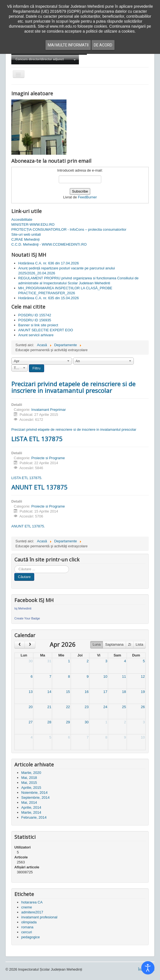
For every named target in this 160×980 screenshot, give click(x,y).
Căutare (24, 577)
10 (105, 676)
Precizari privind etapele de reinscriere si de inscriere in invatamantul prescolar (73, 387)
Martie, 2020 (31, 773)
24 (105, 707)
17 (105, 692)
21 (49, 707)
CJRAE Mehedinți (26, 239)
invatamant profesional (39, 917)
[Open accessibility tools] (148, 968)
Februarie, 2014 (34, 817)
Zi (130, 644)
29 (68, 722)
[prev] (20, 645)
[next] (30, 645)
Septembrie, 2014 (35, 798)
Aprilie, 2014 (31, 807)
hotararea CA (32, 902)
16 (87, 692)
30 (31, 661)
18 (124, 692)
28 (49, 722)
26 (143, 707)
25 (124, 707)
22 (68, 707)
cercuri (27, 932)
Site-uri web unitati (26, 234)
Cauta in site (14, 565)
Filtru (37, 368)
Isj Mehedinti (23, 608)
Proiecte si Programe (48, 458)
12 (143, 676)
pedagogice (30, 937)
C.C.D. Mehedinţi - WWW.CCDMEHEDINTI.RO (49, 244)
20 (31, 707)
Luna (97, 644)
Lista (139, 644)
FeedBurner (87, 197)
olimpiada (29, 922)
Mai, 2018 (29, 778)
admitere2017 (32, 912)
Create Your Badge (27, 618)
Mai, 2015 (29, 783)
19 (143, 692)
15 (68, 692)
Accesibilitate (22, 220)
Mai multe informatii (68, 45)
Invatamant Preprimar (49, 410)
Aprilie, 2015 (31, 788)
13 (31, 692)
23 (87, 707)
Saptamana (114, 644)
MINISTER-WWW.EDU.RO (33, 224)
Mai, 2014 (29, 802)
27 (31, 722)
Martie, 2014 (31, 812)
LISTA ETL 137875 (37, 439)
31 (49, 661)
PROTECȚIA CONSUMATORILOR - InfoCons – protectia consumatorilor (69, 229)
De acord (103, 45)
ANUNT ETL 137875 (39, 487)
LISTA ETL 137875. (27, 478)
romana (27, 927)
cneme (27, 907)
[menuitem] (45, 60)
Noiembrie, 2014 (34, 793)
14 (49, 692)
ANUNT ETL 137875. (28, 526)
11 (124, 676)
